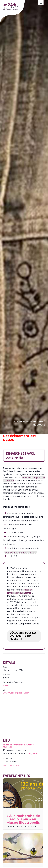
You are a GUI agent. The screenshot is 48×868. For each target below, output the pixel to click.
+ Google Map (32, 753)
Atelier (6, 685)
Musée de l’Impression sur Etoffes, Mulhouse (18, 746)
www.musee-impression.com (16, 693)
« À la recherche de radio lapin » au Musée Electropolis (23, 819)
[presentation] (23, 793)
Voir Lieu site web (11, 766)
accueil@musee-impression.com (20, 552)
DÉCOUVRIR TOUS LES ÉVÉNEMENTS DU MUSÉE (23, 636)
